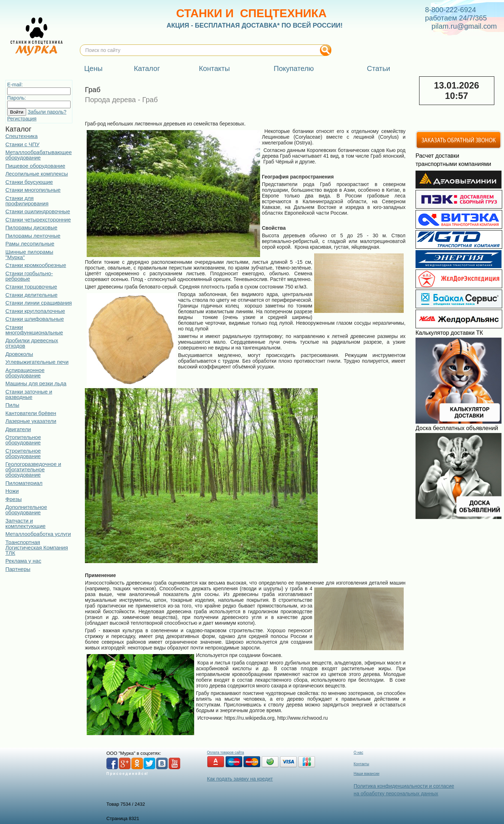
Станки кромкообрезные (36, 265)
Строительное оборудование (23, 453)
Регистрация (22, 119)
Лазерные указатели (31, 421)
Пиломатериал (24, 483)
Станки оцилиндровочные (38, 211)
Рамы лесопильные (30, 244)
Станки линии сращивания (39, 303)
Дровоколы (19, 354)
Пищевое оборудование (35, 166)
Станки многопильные (33, 190)
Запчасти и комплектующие (25, 523)
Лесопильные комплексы (37, 174)
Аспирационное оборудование (25, 373)
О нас (358, 752)
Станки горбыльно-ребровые (29, 276)
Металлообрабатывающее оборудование (39, 155)
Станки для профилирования (27, 201)
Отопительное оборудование (23, 440)
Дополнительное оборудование (26, 510)
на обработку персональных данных (396, 794)
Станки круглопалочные (35, 311)
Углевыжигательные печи (37, 362)
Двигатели (18, 429)
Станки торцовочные (31, 287)
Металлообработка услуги (38, 534)
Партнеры (18, 569)
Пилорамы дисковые (31, 227)
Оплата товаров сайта (225, 752)
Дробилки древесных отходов (32, 343)
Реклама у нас (23, 561)
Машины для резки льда (36, 383)
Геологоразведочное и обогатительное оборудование (33, 469)
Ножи (12, 491)
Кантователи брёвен (31, 413)
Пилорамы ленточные (33, 236)
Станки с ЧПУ (22, 144)
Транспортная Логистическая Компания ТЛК (37, 547)
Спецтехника (21, 136)
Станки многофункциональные (34, 330)
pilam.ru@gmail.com (464, 26)
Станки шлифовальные (35, 319)
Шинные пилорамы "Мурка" (29, 254)
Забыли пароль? (47, 112)
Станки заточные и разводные (29, 394)
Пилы (12, 405)
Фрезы (13, 499)
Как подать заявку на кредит (240, 779)
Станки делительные (32, 295)
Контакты (361, 764)
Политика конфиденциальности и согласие (404, 786)
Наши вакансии (366, 774)
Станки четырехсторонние (38, 220)
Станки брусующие (29, 182)
